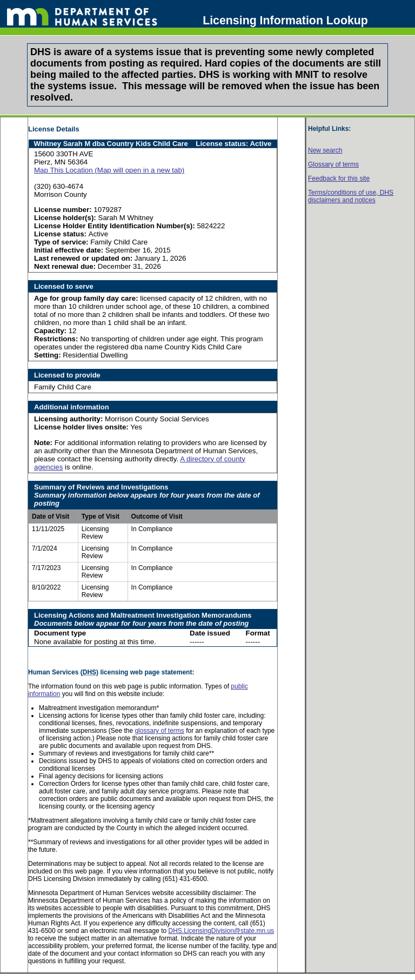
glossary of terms (159, 731)
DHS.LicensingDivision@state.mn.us (221, 931)
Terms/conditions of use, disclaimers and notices (351, 196)
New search (325, 150)
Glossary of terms (333, 164)
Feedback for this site (339, 178)
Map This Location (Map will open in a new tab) (109, 170)
